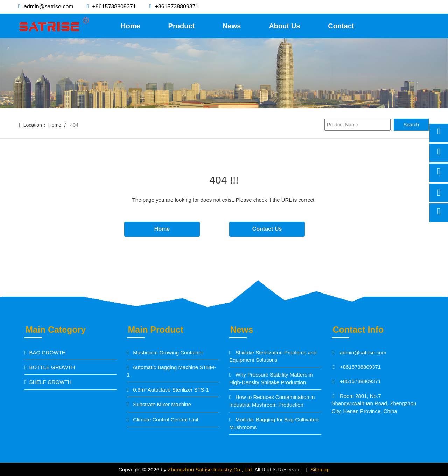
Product (182, 26)
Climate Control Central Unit (165, 419)
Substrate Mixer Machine (161, 404)
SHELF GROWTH (50, 382)
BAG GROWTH (47, 353)
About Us (284, 26)
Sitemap (320, 470)
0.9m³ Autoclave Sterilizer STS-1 (170, 390)
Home (131, 26)
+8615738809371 (113, 6)
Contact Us (267, 229)
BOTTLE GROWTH (52, 367)
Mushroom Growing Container (167, 353)
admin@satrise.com (48, 6)
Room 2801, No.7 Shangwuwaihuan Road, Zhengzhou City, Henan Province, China (374, 403)
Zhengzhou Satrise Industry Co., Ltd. (211, 470)
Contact (341, 26)
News (232, 26)
